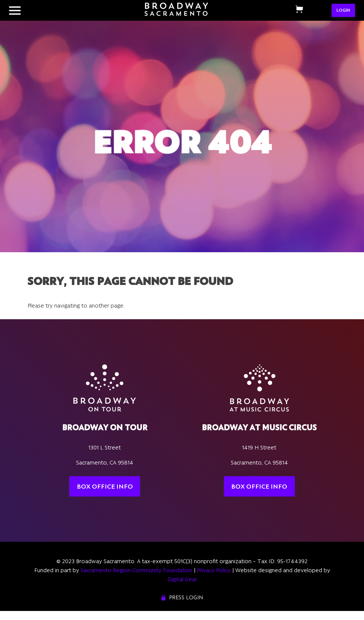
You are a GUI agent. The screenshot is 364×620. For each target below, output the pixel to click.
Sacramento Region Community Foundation (136, 570)
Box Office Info (105, 486)
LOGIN (343, 10)
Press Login (186, 597)
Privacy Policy (214, 570)
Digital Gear (182, 579)
